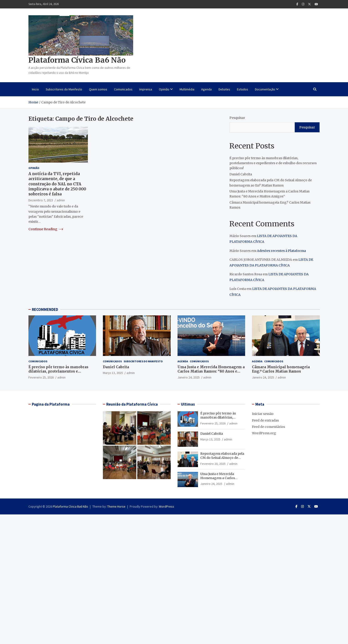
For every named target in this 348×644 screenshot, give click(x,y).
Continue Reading (46, 229)
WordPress (166, 506)
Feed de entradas (265, 420)
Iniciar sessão (263, 414)
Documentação (265, 89)
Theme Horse (116, 506)
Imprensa (146, 89)
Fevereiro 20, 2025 (213, 464)
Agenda (206, 89)
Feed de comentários (268, 427)
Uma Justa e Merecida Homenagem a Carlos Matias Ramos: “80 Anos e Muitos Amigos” (211, 371)
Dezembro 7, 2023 (41, 200)
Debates (224, 89)
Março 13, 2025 (113, 373)
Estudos (243, 89)
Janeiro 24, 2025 (189, 377)
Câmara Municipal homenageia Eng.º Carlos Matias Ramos (281, 369)
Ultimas (188, 404)
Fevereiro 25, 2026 (41, 377)
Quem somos (98, 89)
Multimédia (187, 89)
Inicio (35, 89)
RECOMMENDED (45, 309)
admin (61, 200)
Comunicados (123, 89)
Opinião (164, 89)
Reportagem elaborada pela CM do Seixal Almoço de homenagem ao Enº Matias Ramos (222, 460)
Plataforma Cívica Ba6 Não (77, 60)
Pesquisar (237, 118)
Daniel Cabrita (241, 174)
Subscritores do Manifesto (64, 89)
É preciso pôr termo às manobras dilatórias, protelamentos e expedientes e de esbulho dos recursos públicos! (273, 163)
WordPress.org (264, 433)
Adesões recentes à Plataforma (281, 251)
